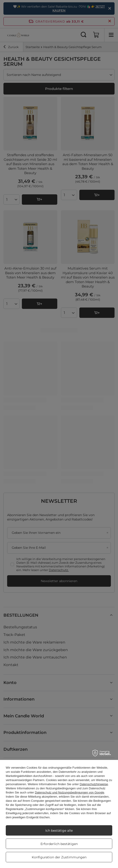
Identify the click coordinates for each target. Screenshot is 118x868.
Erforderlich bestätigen (59, 844)
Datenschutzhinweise (94, 784)
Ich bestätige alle (59, 831)
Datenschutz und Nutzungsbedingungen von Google (69, 792)
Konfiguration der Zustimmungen (59, 857)
